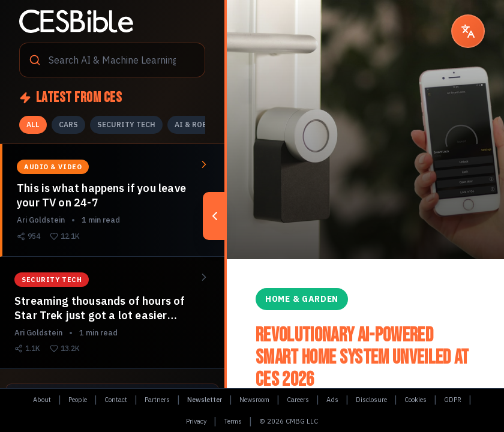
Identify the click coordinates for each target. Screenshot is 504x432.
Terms (233, 421)
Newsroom (254, 400)
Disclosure (371, 400)
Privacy (196, 421)
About (42, 400)
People (78, 400)
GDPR (453, 400)
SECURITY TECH (126, 124)
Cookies (415, 400)
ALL (33, 124)
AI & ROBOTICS (202, 124)
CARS (68, 124)
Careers (298, 400)
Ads (332, 400)
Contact (116, 400)
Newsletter (205, 400)
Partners (157, 400)
